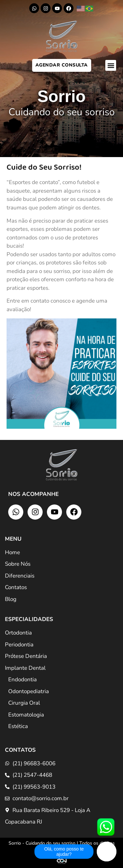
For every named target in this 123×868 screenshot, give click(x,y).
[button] (111, 65)
